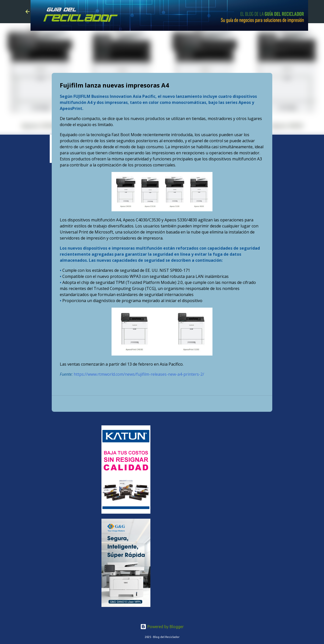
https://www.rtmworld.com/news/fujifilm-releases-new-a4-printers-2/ (139, 374)
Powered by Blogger (162, 627)
